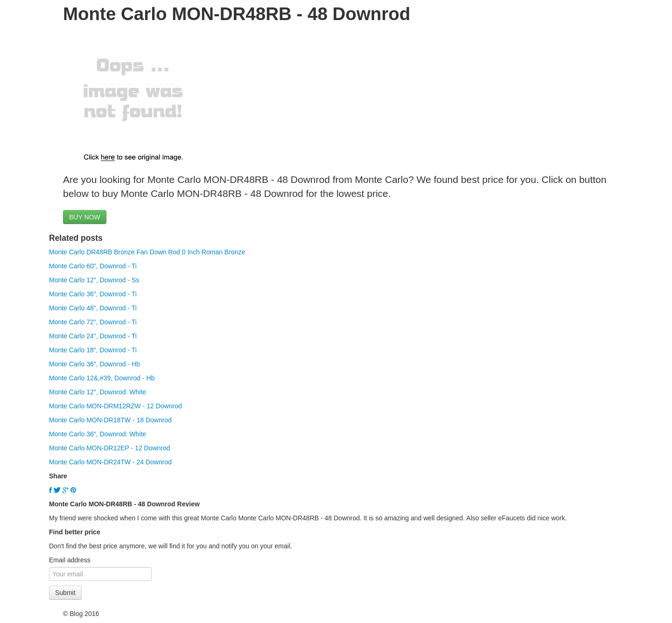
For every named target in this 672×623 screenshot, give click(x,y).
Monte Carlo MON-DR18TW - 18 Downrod (110, 420)
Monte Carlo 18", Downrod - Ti (93, 350)
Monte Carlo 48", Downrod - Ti (93, 308)
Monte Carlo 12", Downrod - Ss (94, 280)
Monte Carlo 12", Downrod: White (98, 392)
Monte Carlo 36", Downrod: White (98, 434)
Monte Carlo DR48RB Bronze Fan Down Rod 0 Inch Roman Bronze (147, 252)
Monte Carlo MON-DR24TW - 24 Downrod (110, 462)
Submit (65, 593)
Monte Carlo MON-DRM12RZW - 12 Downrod (115, 406)
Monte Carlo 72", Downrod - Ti (93, 322)
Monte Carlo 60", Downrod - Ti (93, 266)
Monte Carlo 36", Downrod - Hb (94, 364)
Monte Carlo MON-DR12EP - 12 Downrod (110, 448)
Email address (70, 560)
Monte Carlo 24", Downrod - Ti (93, 336)
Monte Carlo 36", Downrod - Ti (93, 294)
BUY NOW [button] (85, 217)
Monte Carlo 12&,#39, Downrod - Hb (102, 378)
